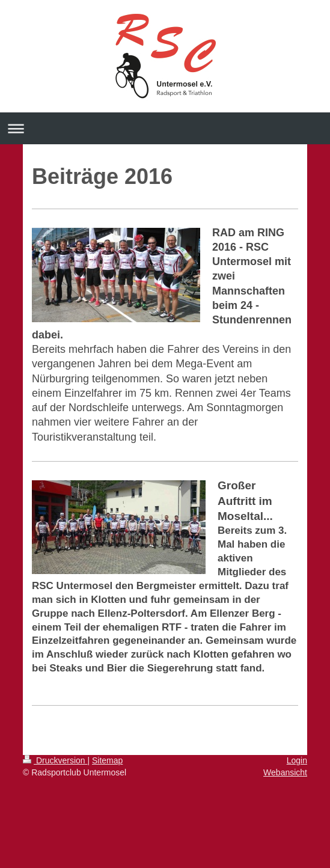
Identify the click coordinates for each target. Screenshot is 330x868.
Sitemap (107, 760)
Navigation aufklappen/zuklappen (165, 128)
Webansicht (285, 772)
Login (297, 760)
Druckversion (55, 760)
